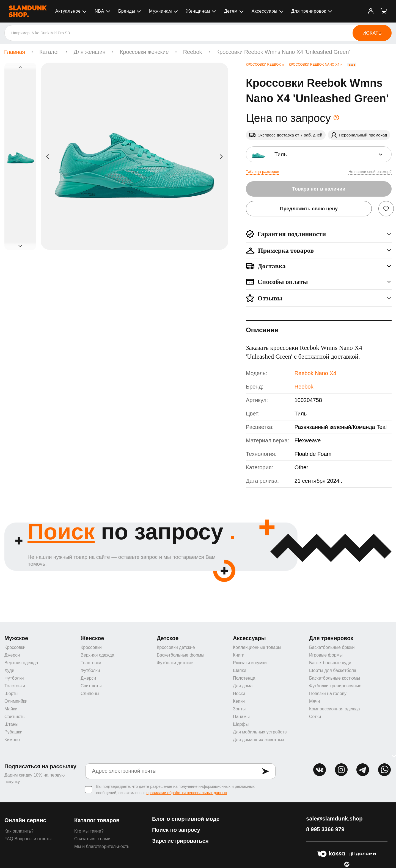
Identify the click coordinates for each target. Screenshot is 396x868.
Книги (239, 655)
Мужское (16, 638)
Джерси (12, 655)
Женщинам (198, 11)
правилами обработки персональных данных (187, 793)
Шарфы (241, 724)
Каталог (49, 52)
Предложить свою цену (309, 209)
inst (341, 770)
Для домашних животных (259, 740)
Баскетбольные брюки (332, 647)
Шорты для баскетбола (333, 670)
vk (320, 770)
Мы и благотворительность (102, 846)
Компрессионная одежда (335, 709)
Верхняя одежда (21, 663)
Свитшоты (15, 717)
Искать (372, 33)
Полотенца (244, 678)
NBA (99, 11)
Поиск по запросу (176, 830)
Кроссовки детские (176, 647)
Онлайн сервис (25, 820)
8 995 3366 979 (325, 829)
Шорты (11, 693)
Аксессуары (265, 11)
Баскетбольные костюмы (335, 678)
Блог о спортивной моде (186, 819)
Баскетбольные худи (330, 663)
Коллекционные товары (257, 647)
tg (363, 770)
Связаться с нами (92, 839)
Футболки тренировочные (335, 686)
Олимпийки (16, 701)
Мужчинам (160, 11)
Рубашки (13, 732)
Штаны (11, 724)
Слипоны (90, 693)
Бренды (127, 11)
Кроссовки (15, 647)
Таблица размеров (262, 172)
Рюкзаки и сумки (250, 663)
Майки (11, 709)
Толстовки (15, 686)
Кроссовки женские (144, 52)
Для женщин (90, 52)
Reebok (193, 52)
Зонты (239, 709)
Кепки (239, 701)
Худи (9, 670)
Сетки (315, 717)
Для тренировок (309, 11)
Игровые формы (326, 655)
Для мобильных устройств (260, 732)
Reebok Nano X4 (315, 373)
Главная (15, 52)
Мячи (314, 701)
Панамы (241, 717)
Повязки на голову (328, 693)
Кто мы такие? (89, 831)
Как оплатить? (19, 831)
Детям (231, 11)
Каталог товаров (97, 820)
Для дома (243, 686)
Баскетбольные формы (181, 655)
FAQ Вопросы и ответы (28, 839)
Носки (239, 693)
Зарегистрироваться (180, 841)
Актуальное (68, 11)
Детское (168, 638)
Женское (92, 638)
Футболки (14, 678)
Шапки (240, 670)
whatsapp (384, 770)
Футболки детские (175, 663)
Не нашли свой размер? (370, 172)
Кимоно (12, 740)
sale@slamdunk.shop (334, 819)
